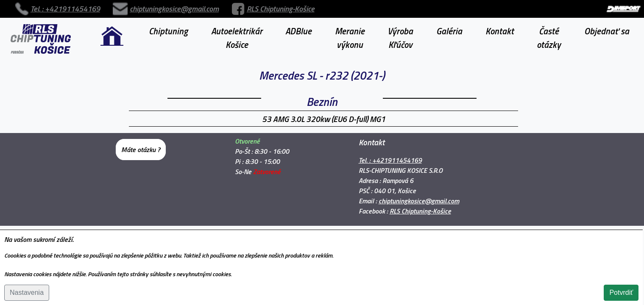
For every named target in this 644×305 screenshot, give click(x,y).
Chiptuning (168, 25)
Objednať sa (607, 25)
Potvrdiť (621, 293)
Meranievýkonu (350, 31)
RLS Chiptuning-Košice (200, 6)
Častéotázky (549, 31)
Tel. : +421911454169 (49, 6)
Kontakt (500, 25)
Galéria (449, 25)
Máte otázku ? (141, 143)
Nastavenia (27, 293)
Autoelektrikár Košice (237, 31)
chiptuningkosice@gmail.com (125, 6)
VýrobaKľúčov (400, 31)
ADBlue (298, 25)
